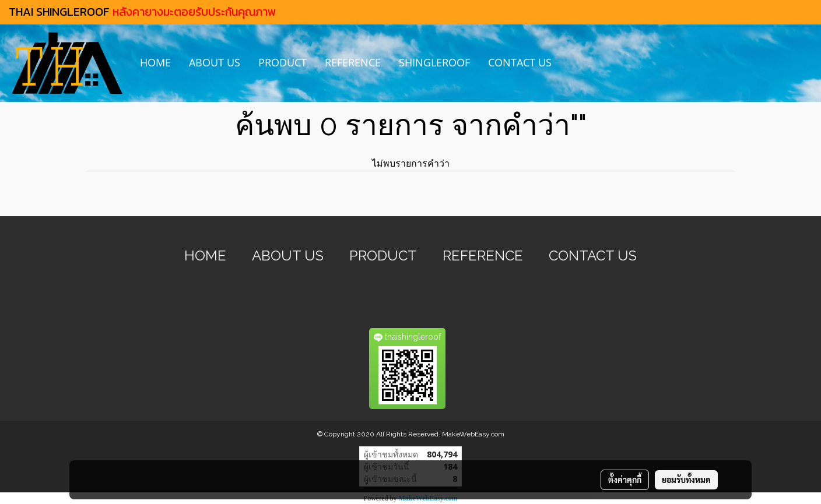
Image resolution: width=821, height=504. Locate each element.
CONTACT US (520, 62)
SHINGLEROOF (434, 62)
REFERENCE (353, 62)
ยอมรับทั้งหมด (686, 480)
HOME (155, 62)
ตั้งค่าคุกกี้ (625, 480)
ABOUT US (215, 62)
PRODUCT (283, 62)
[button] (571, 64)
